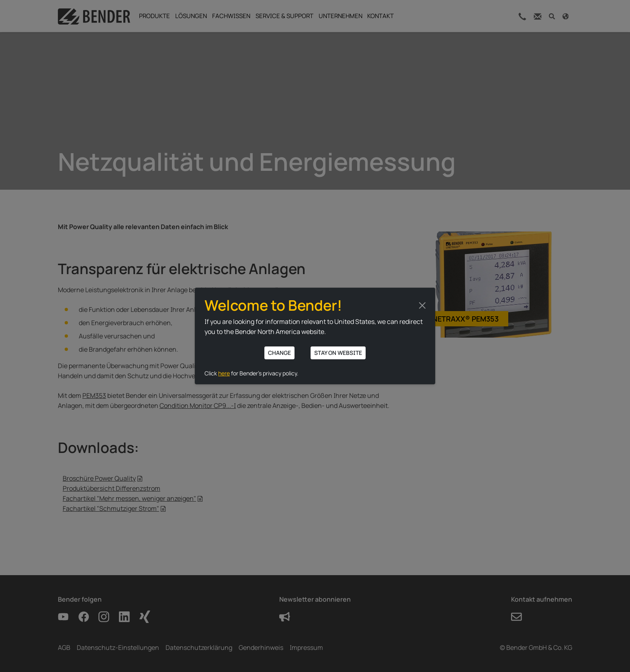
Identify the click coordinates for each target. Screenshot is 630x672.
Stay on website (338, 353)
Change (279, 353)
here (224, 373)
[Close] (422, 305)
